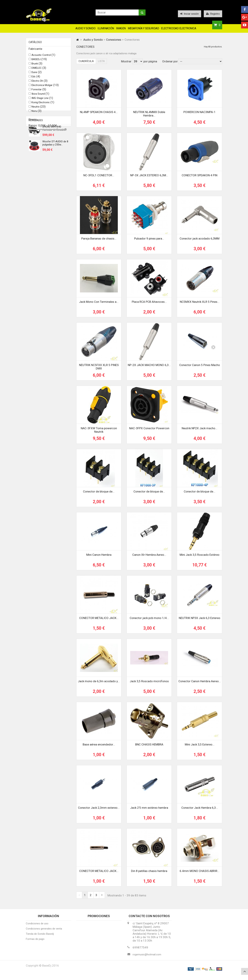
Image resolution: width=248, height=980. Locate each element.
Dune (37, 74)
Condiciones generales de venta (44, 931)
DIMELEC (39, 70)
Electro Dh (40, 83)
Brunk (37, 65)
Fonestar (39, 91)
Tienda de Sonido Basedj (40, 936)
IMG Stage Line (42, 100)
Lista (101, 61)
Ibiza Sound (40, 96)
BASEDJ (39, 61)
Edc (36, 78)
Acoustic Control (43, 57)
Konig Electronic (43, 104)
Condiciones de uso (37, 926)
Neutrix (39, 109)
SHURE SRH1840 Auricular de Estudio (54, 155)
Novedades (36, 145)
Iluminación (106, 28)
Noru (37, 113)
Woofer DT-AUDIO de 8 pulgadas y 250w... (55, 170)
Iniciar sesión (190, 14)
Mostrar (127, 61)
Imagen (121, 28)
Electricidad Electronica (179, 28)
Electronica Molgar (45, 87)
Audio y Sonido (85, 28)
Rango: (33, 127)
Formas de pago (35, 941)
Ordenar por (170, 61)
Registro (213, 14)
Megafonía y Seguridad (143, 28)
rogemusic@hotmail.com (147, 957)
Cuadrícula (86, 61)
